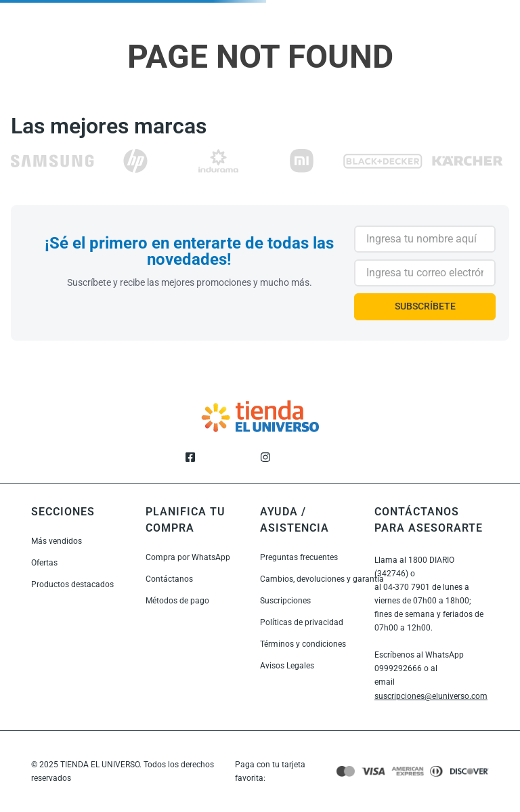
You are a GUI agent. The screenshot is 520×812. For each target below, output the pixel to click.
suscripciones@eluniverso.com (431, 696)
